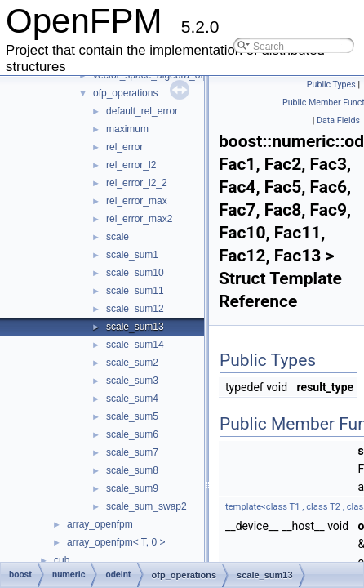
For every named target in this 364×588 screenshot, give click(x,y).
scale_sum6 (132, 434)
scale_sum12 (135, 309)
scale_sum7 (132, 452)
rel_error (124, 147)
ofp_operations (125, 93)
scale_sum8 (132, 470)
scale (118, 237)
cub (62, 560)
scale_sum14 (135, 345)
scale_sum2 (132, 363)
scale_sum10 (135, 273)
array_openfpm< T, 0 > (116, 542)
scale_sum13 (135, 327)
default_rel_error (142, 111)
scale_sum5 (132, 416)
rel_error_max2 (139, 219)
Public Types (331, 85)
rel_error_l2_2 (137, 183)
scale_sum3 (132, 381)
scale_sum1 (132, 255)
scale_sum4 (132, 399)
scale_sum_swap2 (146, 506)
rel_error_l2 (131, 165)
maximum (127, 129)
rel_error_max (137, 201)
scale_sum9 (132, 488)
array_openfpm (100, 524)
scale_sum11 (135, 291)
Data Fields (338, 120)
